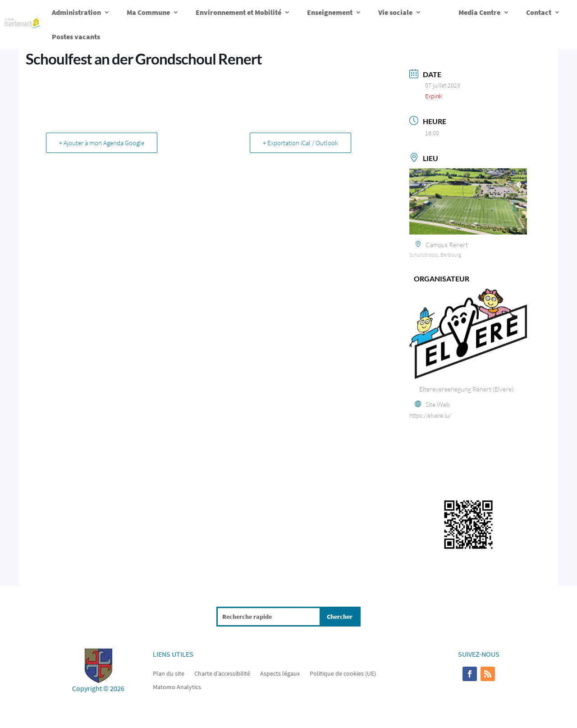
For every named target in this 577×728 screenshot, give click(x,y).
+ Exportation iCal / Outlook (300, 143)
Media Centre (479, 12)
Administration (76, 12)
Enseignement (330, 12)
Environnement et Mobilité (238, 12)
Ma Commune (148, 12)
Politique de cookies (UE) (343, 673)
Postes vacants (76, 37)
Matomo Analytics (177, 687)
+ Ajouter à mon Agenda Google (102, 143)
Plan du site (169, 673)
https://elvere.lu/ (430, 415)
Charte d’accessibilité (222, 673)
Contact (539, 12)
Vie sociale (395, 12)
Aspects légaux (280, 673)
